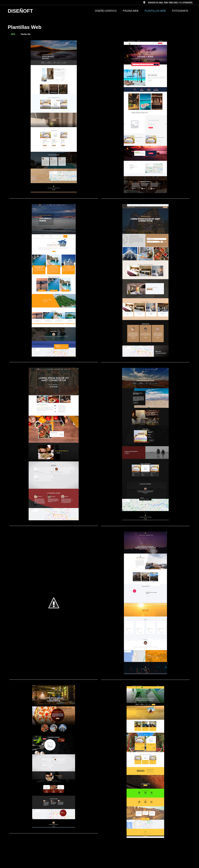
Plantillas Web (155, 11)
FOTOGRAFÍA (180, 11)
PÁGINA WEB (131, 11)
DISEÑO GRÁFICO (106, 11)
